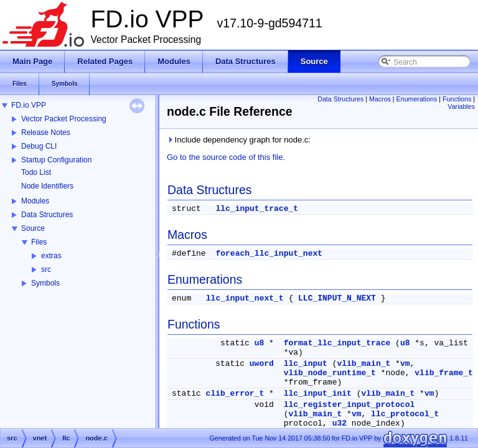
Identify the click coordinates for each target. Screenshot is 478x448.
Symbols (45, 283)
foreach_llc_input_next (269, 254)
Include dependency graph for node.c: (239, 140)
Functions (457, 99)
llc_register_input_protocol (349, 405)
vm (405, 364)
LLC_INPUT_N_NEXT (337, 298)
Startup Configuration (56, 160)
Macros (380, 99)
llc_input (306, 364)
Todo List (36, 172)
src (46, 269)
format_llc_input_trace (337, 343)
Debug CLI (39, 146)
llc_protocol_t (405, 414)
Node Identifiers (47, 186)
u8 (260, 343)
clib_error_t (235, 394)
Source (33, 228)
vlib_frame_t (444, 373)
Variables (461, 106)
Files (39, 242)
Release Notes (46, 133)
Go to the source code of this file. (226, 157)
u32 (340, 423)
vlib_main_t (363, 364)
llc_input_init (318, 394)
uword (262, 364)
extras (51, 256)
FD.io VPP (29, 105)
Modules (35, 201)
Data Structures (47, 215)
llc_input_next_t (245, 298)
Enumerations (417, 99)
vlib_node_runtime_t (330, 373)
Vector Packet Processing (64, 119)
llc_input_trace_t (257, 209)
